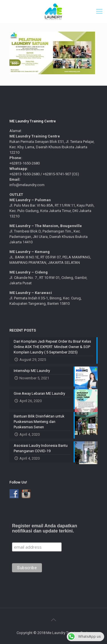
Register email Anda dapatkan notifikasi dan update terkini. (45, 528)
